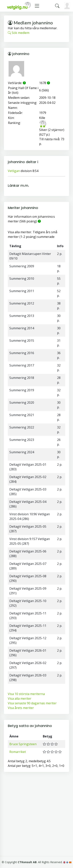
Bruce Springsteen (23, 744)
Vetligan (14, 171)
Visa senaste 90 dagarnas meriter (32, 703)
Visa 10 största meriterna (26, 694)
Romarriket (18, 752)
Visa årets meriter (21, 708)
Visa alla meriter (20, 699)
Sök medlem (19, 33)
